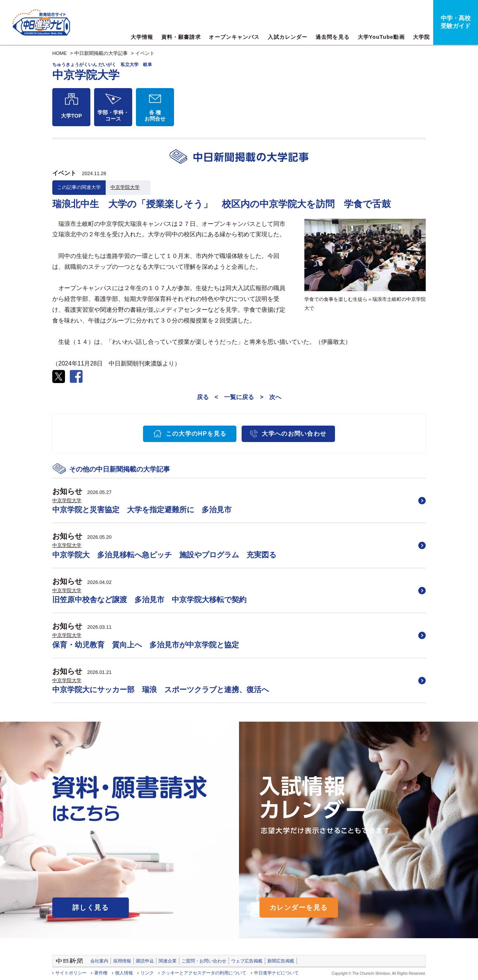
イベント (145, 53)
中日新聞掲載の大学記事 (101, 53)
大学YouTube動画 (381, 37)
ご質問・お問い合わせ (204, 961)
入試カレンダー (288, 37)
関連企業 (168, 961)
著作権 (101, 973)
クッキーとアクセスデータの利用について (204, 973)
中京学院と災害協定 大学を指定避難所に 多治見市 (142, 510)
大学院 (421, 37)
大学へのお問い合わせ (294, 434)
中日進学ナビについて (276, 973)
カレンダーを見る (299, 908)
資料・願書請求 (181, 37)
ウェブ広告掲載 (247, 961)
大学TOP (72, 116)
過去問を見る (333, 37)
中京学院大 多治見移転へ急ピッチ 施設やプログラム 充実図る (164, 555)
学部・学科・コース (113, 116)
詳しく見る (91, 908)
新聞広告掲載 (281, 961)
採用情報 (122, 961)
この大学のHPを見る (196, 434)
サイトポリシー (71, 973)
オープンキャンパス (234, 37)
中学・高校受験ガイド (456, 22)
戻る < (207, 397)
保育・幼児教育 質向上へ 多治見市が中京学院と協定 (146, 645)
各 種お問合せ (155, 116)
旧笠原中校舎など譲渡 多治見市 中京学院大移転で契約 (149, 600)
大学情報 (142, 37)
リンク (147, 973)
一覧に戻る (239, 397)
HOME (60, 53)
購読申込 (145, 961)
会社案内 (99, 961)
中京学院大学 (125, 187)
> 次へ (271, 397)
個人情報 (124, 973)
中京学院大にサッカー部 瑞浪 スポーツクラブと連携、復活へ (161, 690)
